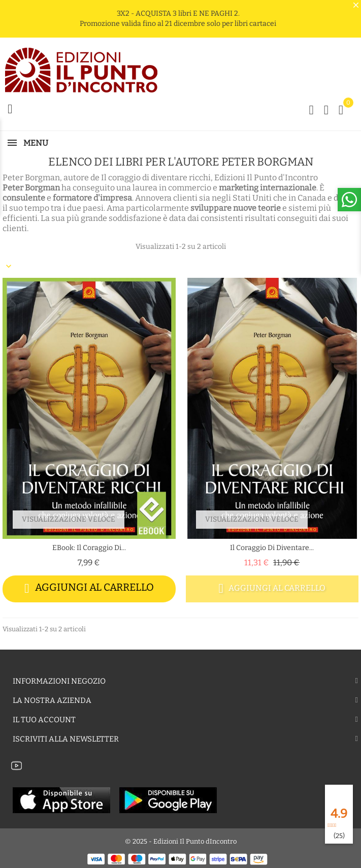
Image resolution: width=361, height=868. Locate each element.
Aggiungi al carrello (89, 588)
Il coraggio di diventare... (272, 548)
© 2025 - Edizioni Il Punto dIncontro (181, 841)
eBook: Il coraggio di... (89, 548)
